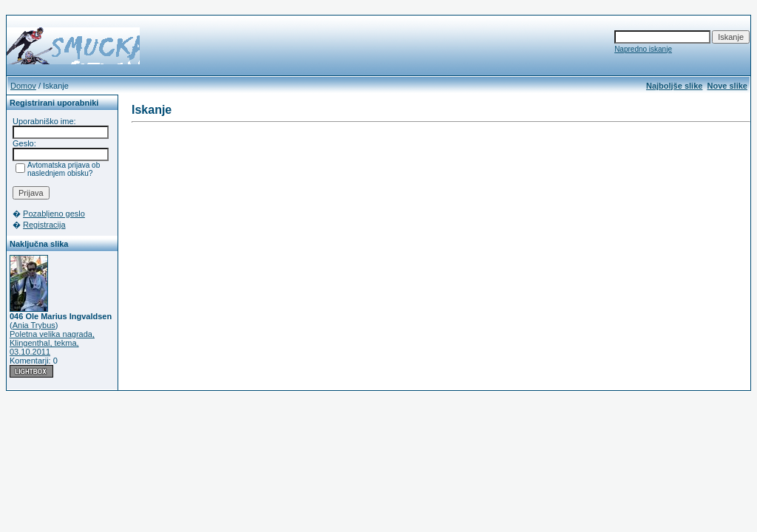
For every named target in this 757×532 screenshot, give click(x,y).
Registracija (44, 225)
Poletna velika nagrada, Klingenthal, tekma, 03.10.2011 (52, 343)
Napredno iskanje (643, 49)
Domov (23, 86)
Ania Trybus (34, 325)
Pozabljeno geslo (54, 214)
